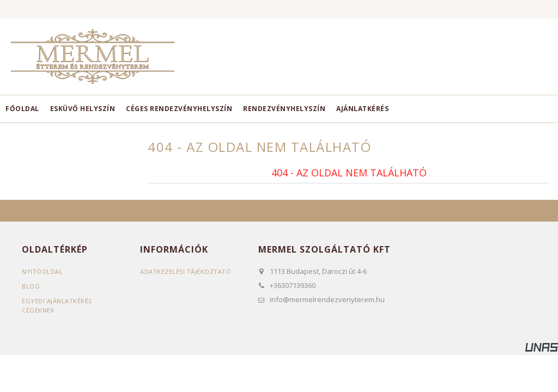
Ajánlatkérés (362, 109)
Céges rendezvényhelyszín (179, 109)
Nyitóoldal (42, 271)
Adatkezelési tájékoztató (186, 271)
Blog (31, 286)
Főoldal (22, 109)
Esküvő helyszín (83, 109)
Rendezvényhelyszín (284, 109)
